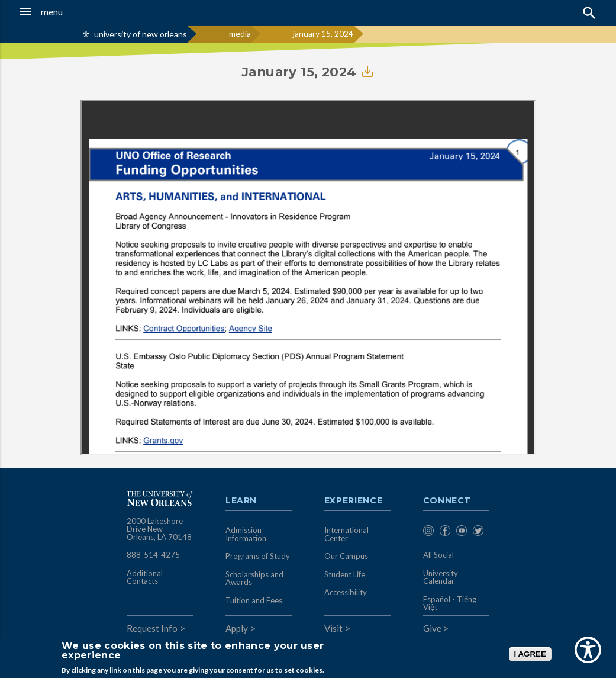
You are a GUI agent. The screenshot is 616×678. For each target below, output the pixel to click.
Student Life (345, 574)
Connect (447, 501)
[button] (60, 12)
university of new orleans (141, 34)
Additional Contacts (145, 577)
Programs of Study (258, 556)
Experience (353, 501)
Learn (241, 501)
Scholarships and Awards (254, 579)
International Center (346, 534)
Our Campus (346, 556)
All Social (438, 555)
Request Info (152, 628)
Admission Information (246, 534)
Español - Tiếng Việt (450, 603)
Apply (237, 628)
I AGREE (530, 654)
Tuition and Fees (254, 600)
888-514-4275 (153, 555)
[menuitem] (428, 533)
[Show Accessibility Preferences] (588, 650)
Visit (333, 628)
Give (432, 628)
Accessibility (346, 592)
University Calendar (441, 577)
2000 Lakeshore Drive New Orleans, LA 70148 (159, 529)
